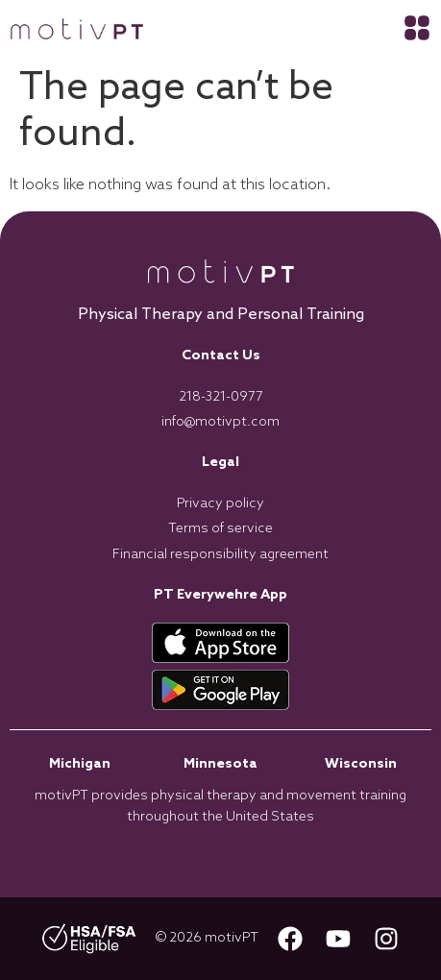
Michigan (80, 764)
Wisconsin (361, 764)
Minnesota (220, 764)
